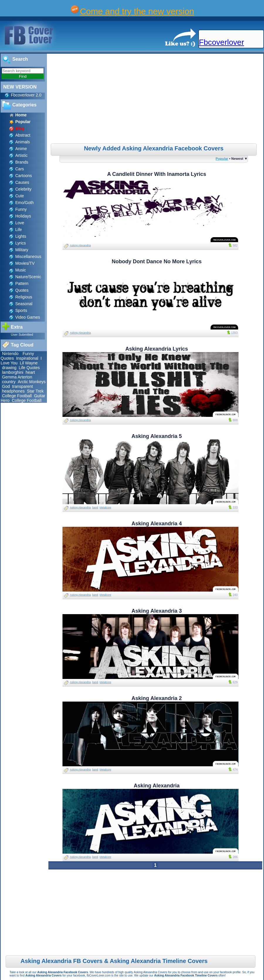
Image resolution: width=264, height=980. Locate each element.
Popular (222, 158)
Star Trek (35, 391)
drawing (9, 368)
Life (19, 230)
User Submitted (22, 334)
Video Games (28, 317)
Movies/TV (25, 263)
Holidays (23, 216)
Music (21, 270)
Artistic (21, 155)
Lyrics (21, 243)
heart (30, 372)
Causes (22, 182)
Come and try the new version (137, 11)
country (9, 382)
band (95, 507)
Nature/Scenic (28, 277)
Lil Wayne (29, 363)
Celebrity (23, 189)
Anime (21, 149)
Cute (20, 196)
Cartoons (24, 176)
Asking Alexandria (80, 245)
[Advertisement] (156, 99)
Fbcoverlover (221, 42)
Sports (21, 310)
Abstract (23, 135)
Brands (22, 162)
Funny (21, 209)
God (6, 386)
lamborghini (13, 372)
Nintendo (11, 354)
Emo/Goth (24, 203)
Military (22, 250)
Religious (24, 297)
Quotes (22, 290)
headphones (13, 391)
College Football (17, 396)
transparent (22, 386)
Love (20, 223)
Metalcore (106, 507)
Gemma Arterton (17, 377)
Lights (21, 236)
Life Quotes (29, 368)
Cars (20, 169)
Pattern (22, 283)
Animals (23, 142)
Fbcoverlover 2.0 (26, 95)
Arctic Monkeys (32, 382)
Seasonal (24, 304)
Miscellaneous (28, 257)
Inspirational (27, 358)
